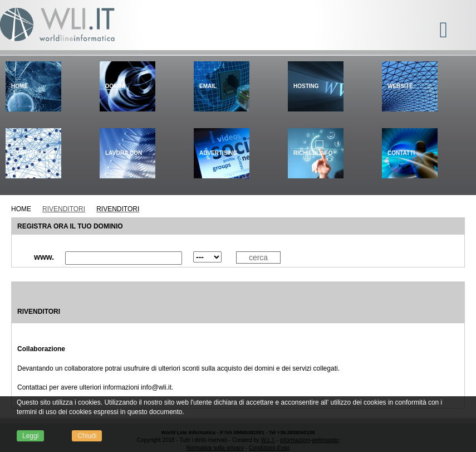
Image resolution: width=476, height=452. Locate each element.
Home (19, 86)
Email (208, 86)
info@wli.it (156, 387)
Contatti (401, 153)
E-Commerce (30, 153)
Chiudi (87, 436)
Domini (115, 86)
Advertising (218, 153)
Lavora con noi (124, 178)
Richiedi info (313, 153)
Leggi (30, 436)
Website (400, 86)
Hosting (306, 86)
